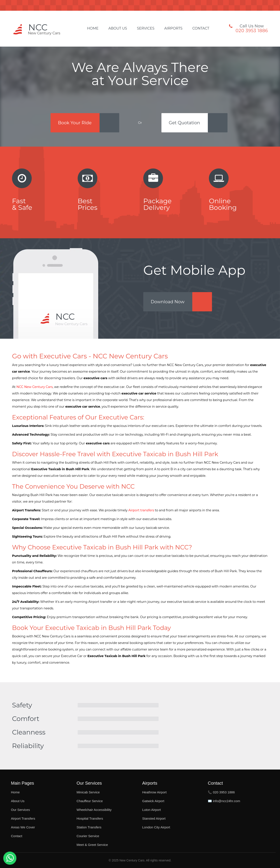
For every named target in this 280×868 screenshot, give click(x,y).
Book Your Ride (75, 123)
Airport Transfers (23, 818)
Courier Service (88, 836)
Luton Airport (151, 810)
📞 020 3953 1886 (221, 792)
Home (93, 28)
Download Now (168, 302)
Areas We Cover (23, 827)
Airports (173, 28)
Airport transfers (141, 510)
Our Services (20, 810)
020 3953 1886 (252, 31)
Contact (201, 28)
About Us (118, 28)
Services (146, 28)
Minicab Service (88, 792)
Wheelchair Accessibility (94, 810)
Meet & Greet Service (92, 845)
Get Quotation (185, 123)
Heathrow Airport (154, 792)
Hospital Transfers (90, 818)
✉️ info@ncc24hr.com (224, 801)
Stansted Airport (154, 818)
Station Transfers (89, 827)
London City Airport (156, 827)
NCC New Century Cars (35, 387)
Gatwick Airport (153, 801)
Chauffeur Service (90, 801)
